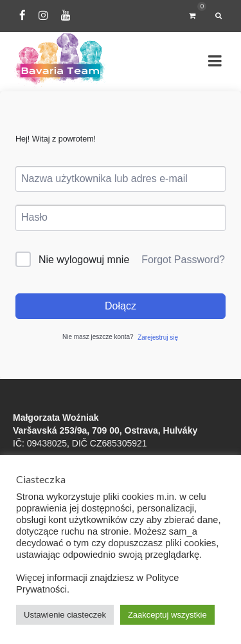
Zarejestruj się (158, 337)
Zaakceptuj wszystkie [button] (167, 615)
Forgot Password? (183, 260)
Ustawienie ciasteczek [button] (65, 615)
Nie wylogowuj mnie (84, 260)
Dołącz (121, 306)
